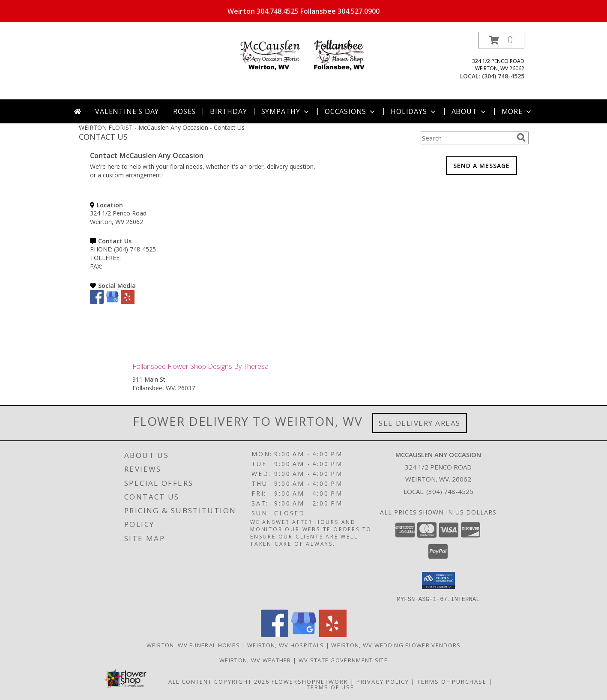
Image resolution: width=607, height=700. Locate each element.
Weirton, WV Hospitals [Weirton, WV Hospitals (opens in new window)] (286, 645)
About (469, 111)
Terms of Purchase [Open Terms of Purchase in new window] (452, 681)
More (517, 111)
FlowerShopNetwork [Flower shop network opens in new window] (310, 681)
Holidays (414, 111)
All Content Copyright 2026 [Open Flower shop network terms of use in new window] (219, 681)
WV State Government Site (343, 660)
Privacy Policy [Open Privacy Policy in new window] (383, 681)
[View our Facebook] (97, 301)
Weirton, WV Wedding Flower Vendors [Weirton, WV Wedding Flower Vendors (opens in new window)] (396, 645)
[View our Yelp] (128, 301)
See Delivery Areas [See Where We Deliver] (420, 423)
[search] (521, 138)
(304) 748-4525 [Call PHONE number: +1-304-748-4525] (135, 249)
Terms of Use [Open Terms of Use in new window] (330, 687)
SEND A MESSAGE (481, 166)
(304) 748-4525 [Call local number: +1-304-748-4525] (503, 76)
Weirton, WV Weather (255, 660)
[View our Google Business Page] (112, 301)
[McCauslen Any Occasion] (304, 55)
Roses (184, 111)
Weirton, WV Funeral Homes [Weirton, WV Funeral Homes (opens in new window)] (193, 645)
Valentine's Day (127, 111)
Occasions (351, 111)
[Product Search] (467, 138)
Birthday (228, 111)
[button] (501, 40)
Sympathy (286, 111)
